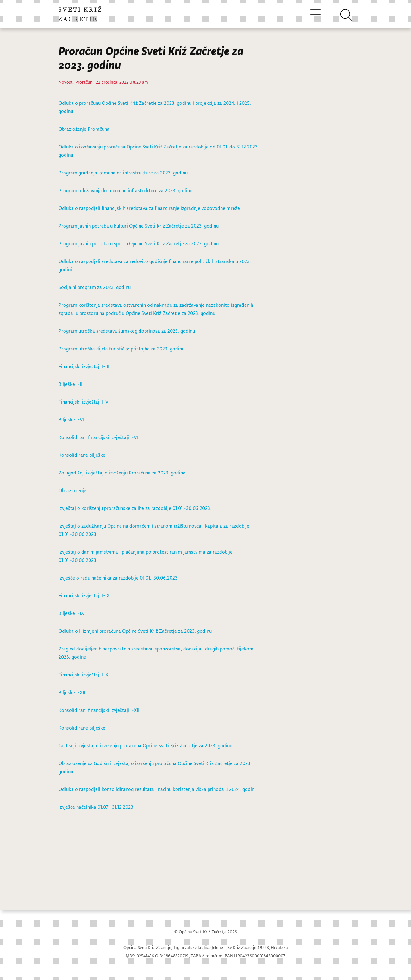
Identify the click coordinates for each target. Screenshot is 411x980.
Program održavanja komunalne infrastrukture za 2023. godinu (125, 190)
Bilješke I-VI (71, 419)
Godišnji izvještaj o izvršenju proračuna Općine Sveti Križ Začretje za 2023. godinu (145, 745)
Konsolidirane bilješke (82, 455)
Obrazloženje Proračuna (85, 129)
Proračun (84, 82)
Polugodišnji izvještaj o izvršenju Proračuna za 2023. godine (122, 473)
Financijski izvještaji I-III (84, 366)
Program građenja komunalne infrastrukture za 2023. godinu (123, 173)
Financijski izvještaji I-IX (84, 595)
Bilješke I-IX (71, 613)
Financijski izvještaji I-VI (84, 402)
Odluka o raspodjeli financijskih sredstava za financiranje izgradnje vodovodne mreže (149, 208)
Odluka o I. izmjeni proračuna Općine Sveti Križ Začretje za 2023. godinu (135, 631)
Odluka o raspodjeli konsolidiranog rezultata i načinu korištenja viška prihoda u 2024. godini (157, 789)
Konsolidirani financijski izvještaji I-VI (98, 437)
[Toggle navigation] (315, 14)
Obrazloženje (72, 490)
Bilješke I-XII (72, 692)
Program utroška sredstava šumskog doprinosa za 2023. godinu (127, 331)
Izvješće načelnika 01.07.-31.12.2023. (98, 807)
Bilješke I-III (71, 384)
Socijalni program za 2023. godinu (95, 287)
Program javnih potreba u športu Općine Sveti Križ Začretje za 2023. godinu (139, 243)
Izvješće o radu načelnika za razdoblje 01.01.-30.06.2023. (119, 578)
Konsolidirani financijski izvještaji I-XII (99, 710)
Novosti (66, 82)
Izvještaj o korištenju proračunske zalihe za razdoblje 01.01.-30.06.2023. (135, 508)
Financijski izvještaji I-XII (85, 675)
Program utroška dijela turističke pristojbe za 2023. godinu (121, 349)
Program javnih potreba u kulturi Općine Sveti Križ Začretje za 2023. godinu (139, 226)
